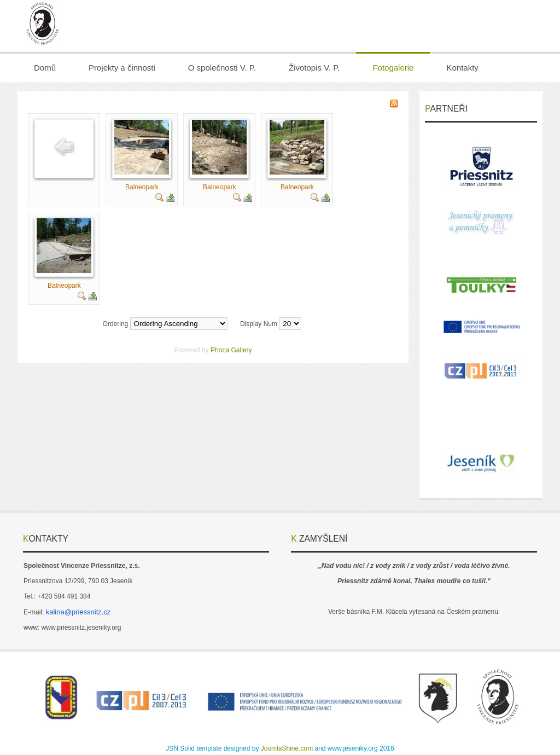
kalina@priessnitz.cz (78, 612)
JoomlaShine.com (287, 748)
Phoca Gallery (231, 350)
